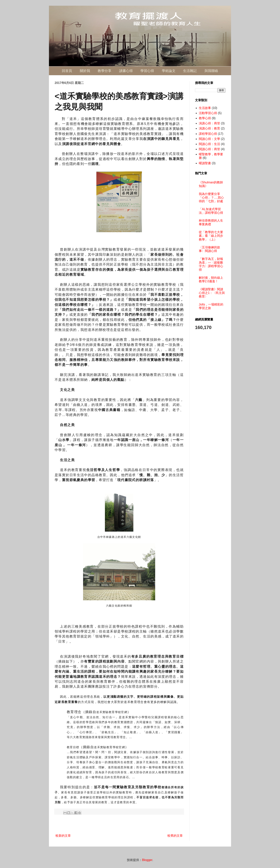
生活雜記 (190, 71)
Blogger (147, 860)
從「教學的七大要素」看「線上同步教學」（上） (211, 236)
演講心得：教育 (209, 128)
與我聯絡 (211, 71)
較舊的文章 (175, 836)
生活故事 (205, 108)
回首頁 (67, 71)
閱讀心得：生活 (209, 144)
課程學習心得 (208, 134)
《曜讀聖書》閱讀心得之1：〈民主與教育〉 (212, 293)
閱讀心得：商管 (209, 149)
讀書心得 (126, 71)
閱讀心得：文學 (209, 139)
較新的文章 (63, 836)
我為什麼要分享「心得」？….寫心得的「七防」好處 (211, 198)
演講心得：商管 (209, 123)
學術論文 (169, 71)
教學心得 (205, 118)
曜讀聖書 (205, 163)
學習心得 (147, 71)
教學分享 (105, 71)
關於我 (85, 71)
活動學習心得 (208, 113)
